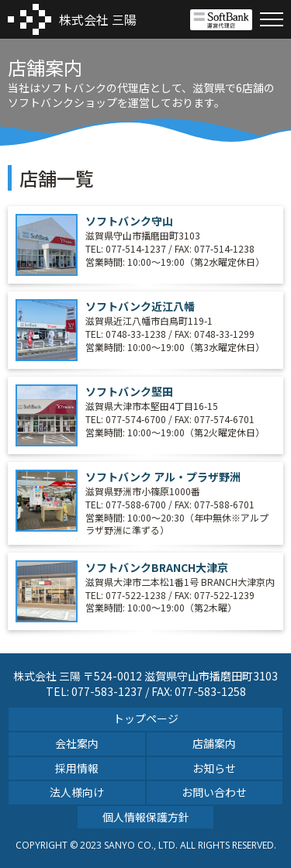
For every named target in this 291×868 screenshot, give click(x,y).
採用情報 (77, 768)
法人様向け (77, 792)
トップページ (146, 718)
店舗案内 (214, 743)
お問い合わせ (214, 792)
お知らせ (214, 768)
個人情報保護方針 (146, 817)
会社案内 (77, 743)
